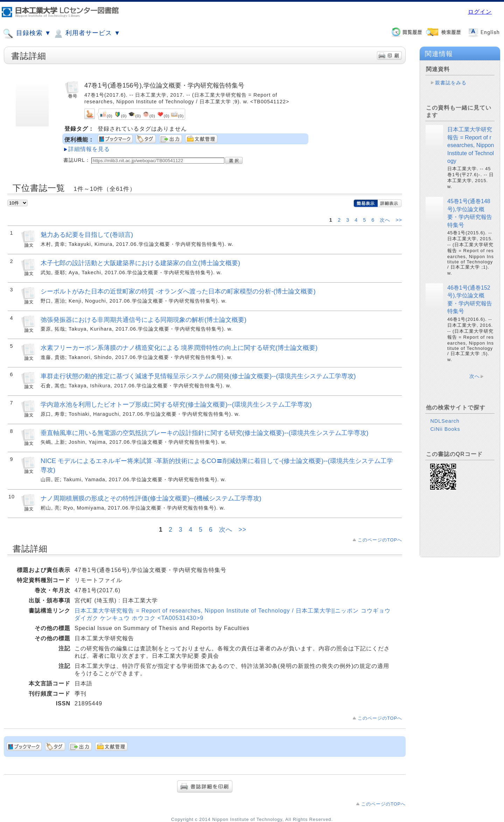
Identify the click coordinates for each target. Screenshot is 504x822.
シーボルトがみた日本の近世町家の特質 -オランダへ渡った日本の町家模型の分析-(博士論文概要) (178, 291)
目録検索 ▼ (27, 34)
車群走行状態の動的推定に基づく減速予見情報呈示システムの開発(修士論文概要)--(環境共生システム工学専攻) (198, 376)
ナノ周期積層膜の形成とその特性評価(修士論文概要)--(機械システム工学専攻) (151, 498)
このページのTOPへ (380, 540)
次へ (386, 220)
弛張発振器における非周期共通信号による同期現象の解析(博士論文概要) (143, 320)
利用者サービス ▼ (87, 34)
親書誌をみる (451, 83)
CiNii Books (445, 429)
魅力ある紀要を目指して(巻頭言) (87, 234)
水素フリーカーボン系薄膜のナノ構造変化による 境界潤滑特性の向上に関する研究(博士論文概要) (179, 348)
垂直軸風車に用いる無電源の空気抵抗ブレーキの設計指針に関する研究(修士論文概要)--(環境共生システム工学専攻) (205, 433)
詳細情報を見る (89, 149)
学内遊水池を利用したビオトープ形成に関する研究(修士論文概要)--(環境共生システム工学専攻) (176, 404)
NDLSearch (445, 421)
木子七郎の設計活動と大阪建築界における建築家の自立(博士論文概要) (140, 263)
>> (399, 220)
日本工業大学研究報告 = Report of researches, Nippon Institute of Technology (471, 145)
